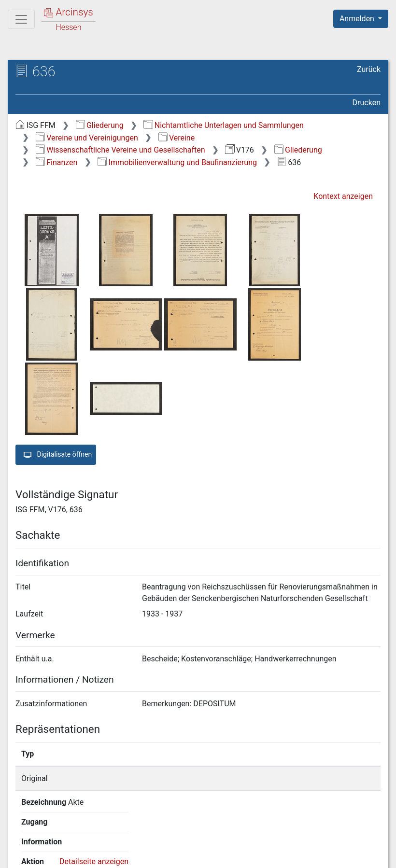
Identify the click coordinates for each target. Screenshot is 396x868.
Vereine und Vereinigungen (87, 138)
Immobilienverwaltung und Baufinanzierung (177, 162)
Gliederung (100, 125)
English (22, 848)
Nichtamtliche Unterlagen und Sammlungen (223, 125)
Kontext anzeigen (343, 196)
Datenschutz (219, 855)
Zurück (369, 69)
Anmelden (358, 19)
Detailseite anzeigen (325, 778)
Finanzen (57, 162)
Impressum (364, 855)
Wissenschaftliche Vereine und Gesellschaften (120, 150)
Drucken (367, 103)
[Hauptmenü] (21, 19)
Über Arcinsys (147, 855)
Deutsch (58, 848)
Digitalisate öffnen (56, 455)
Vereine (177, 138)
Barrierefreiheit (293, 855)
